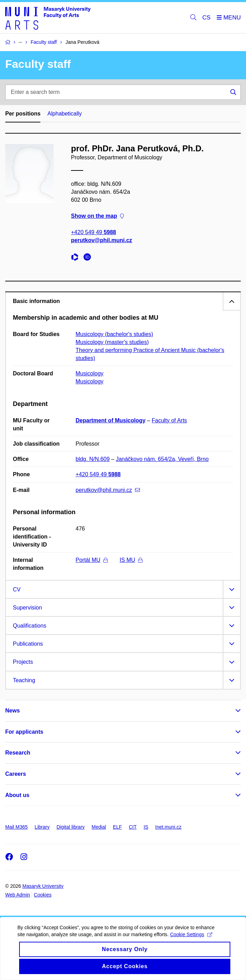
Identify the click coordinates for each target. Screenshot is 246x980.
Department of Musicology (110, 420)
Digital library (70, 827)
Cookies (43, 895)
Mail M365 (17, 827)
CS (207, 18)
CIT (133, 827)
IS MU (131, 560)
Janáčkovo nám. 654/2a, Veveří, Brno (162, 459)
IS (146, 827)
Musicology (89, 373)
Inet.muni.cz (168, 827)
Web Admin (18, 895)
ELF (118, 827)
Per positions (23, 114)
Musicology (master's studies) (112, 342)
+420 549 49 (93, 232)
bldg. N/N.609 (93, 459)
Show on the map (97, 216)
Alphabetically (65, 114)
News (13, 711)
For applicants (24, 732)
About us (17, 795)
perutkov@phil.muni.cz (102, 240)
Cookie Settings (191, 942)
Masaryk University (43, 886)
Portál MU (92, 560)
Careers (16, 774)
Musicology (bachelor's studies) (114, 334)
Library (42, 827)
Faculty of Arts (169, 420)
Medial (99, 827)
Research (18, 753)
